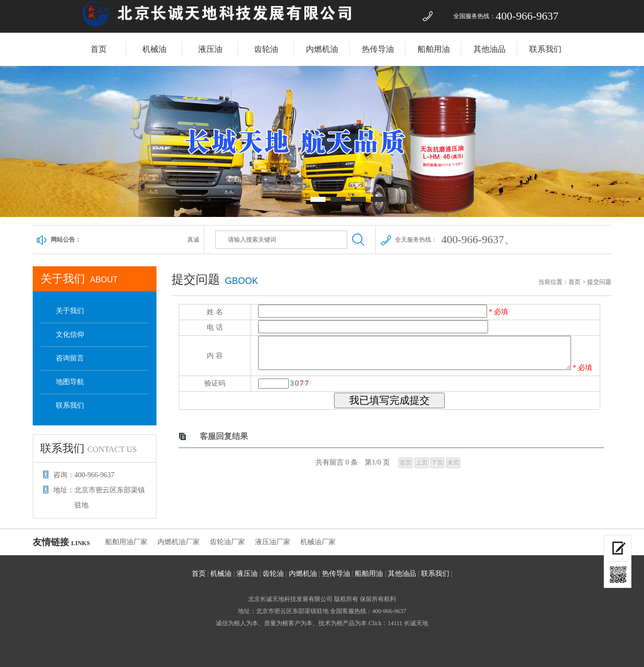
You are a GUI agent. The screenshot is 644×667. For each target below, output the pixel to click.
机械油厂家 (318, 542)
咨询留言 (70, 358)
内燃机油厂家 (179, 542)
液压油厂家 (273, 542)
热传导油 (378, 49)
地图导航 (70, 382)
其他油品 (490, 49)
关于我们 (70, 311)
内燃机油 (322, 49)
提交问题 (599, 282)
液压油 (210, 49)
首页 (99, 49)
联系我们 (545, 49)
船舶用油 (434, 49)
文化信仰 (70, 335)
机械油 (154, 49)
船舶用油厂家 (126, 542)
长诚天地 (416, 623)
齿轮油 (266, 49)
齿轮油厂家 (227, 542)
